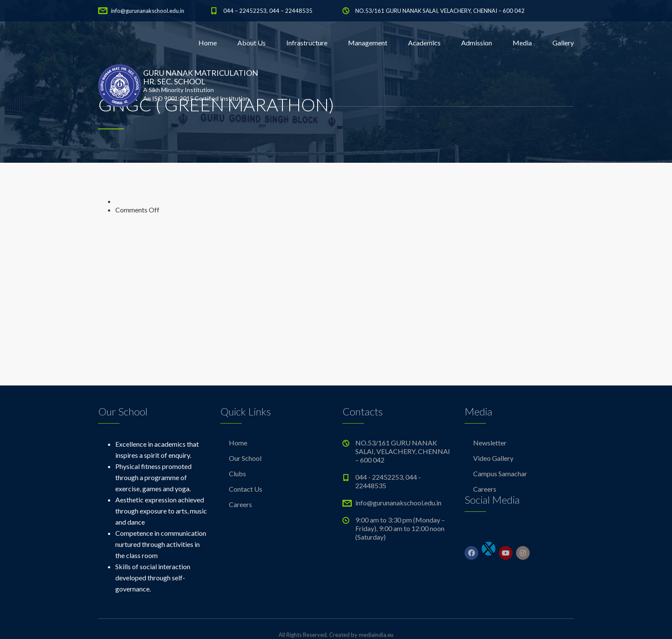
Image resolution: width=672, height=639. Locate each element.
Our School (245, 458)
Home (208, 43)
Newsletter (490, 443)
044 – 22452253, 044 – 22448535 (268, 11)
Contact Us (246, 489)
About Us (252, 43)
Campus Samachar (500, 473)
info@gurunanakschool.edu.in (148, 11)
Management (368, 43)
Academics (424, 43)
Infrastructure (307, 43)
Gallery (563, 43)
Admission (477, 43)
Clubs (237, 473)
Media (522, 43)
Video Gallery (493, 458)
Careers (240, 504)
